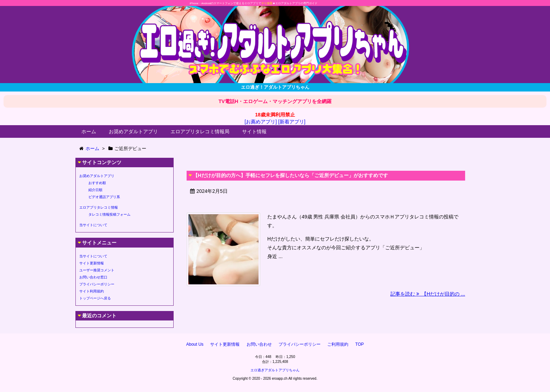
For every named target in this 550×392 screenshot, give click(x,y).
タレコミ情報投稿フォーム (109, 214)
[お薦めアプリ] (261, 122)
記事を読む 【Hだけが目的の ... (428, 294)
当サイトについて (93, 225)
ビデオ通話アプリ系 (104, 197)
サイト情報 (254, 131)
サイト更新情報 (92, 263)
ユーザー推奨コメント (97, 270)
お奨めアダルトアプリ (133, 131)
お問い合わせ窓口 (93, 277)
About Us (195, 344)
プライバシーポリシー (97, 284)
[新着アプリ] (292, 122)
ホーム (89, 131)
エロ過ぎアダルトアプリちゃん (275, 370)
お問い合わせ (259, 344)
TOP (360, 344)
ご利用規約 (338, 344)
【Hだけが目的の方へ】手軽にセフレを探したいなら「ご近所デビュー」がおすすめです (290, 175)
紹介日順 (95, 190)
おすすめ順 (97, 183)
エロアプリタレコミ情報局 (200, 131)
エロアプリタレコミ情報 (99, 207)
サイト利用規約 (92, 291)
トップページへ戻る (95, 298)
